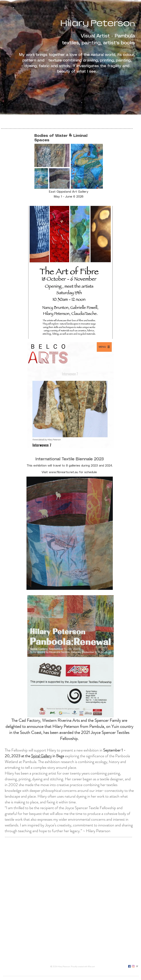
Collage (12, 69)
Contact (13, 84)
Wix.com (91, 966)
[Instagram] (133, 966)
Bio (11, 74)
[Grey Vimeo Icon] (137, 966)
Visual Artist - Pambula (107, 36)
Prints (12, 59)
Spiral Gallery (41, 756)
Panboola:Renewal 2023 (19, 34)
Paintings (13, 64)
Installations (14, 49)
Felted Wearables (16, 44)
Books (12, 54)
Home (12, 29)
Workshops (14, 79)
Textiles (12, 39)
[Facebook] (129, 966)
